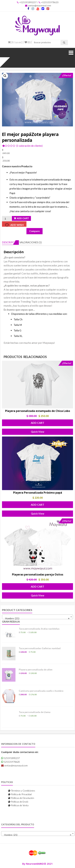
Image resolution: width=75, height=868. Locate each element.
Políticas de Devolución (21, 798)
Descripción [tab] (10, 242)
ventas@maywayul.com (38, 6)
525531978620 (10, 762)
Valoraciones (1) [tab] (31, 242)
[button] (5, 76)
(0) (28, 42)
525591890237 (10, 758)
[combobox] (37, 617)
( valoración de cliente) (29, 146)
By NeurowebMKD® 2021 (37, 864)
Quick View (38, 432)
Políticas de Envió (18, 802)
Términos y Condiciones (22, 791)
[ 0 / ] (15, 42)
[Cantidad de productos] (6, 219)
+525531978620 (49, 2)
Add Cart (23, 218)
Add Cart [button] (37, 423)
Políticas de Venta (18, 805)
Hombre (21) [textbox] (37, 618)
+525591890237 (27, 2)
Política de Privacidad (20, 794)
